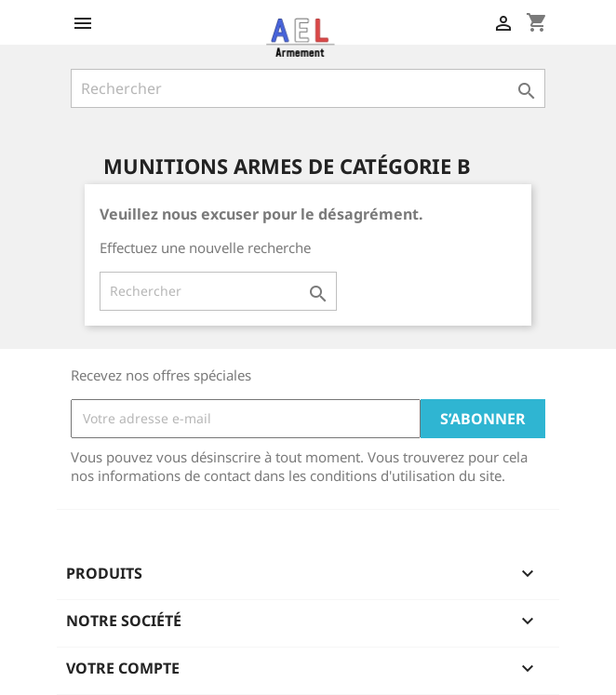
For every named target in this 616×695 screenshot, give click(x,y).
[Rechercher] (308, 88)
